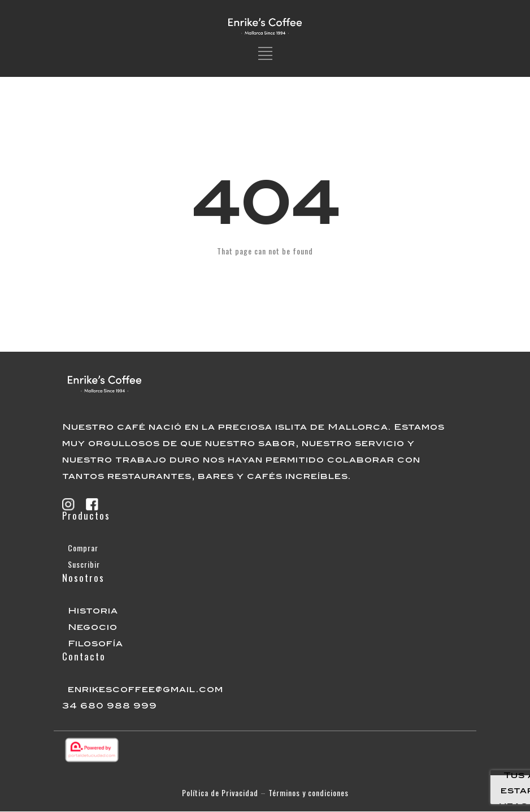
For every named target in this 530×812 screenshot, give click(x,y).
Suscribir (84, 564)
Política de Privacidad (220, 792)
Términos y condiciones (309, 792)
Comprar (83, 548)
